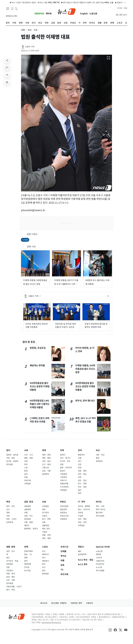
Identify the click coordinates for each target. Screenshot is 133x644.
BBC (80, 551)
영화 (26, 558)
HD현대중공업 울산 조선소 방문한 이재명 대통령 (40, 387)
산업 (44, 502)
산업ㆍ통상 (46, 461)
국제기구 (63, 480)
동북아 (63, 455)
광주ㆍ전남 (82, 480)
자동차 (45, 516)
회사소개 (44, 603)
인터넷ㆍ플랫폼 (84, 506)
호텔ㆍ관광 (46, 535)
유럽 (62, 464)
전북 (80, 477)
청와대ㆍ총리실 (12, 455)
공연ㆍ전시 (11, 551)
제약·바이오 (101, 510)
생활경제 (45, 526)
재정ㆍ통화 (46, 458)
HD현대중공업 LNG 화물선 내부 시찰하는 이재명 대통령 (40, 404)
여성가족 (28, 480)
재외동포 (99, 461)
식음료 (45, 532)
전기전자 (45, 513)
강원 (80, 468)
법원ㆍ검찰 (28, 458)
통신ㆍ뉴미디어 (84, 510)
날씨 (26, 474)
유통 (44, 522)
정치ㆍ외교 (11, 506)
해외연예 (28, 564)
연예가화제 (28, 551)
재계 (44, 510)
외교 (98, 450)
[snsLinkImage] (110, 630)
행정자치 (81, 455)
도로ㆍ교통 (11, 580)
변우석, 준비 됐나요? (85, 401)
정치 (8, 450)
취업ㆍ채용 (46, 538)
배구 (44, 564)
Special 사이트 (103, 547)
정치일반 (10, 464)
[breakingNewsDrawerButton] (12, 8)
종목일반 (45, 574)
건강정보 (10, 571)
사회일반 (28, 484)
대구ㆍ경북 (82, 484)
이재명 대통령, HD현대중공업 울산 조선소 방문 (85, 369)
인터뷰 (27, 567)
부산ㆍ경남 (82, 487)
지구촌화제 (64, 487)
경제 (44, 450)
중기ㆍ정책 (46, 519)
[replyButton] (7, 68)
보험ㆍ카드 (28, 516)
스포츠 (45, 547)
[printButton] (7, 82)
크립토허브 (39, 14)
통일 (98, 458)
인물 (26, 477)
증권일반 (28, 519)
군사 (8, 510)
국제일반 (63, 490)
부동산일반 (64, 506)
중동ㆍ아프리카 (66, 468)
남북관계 (10, 522)
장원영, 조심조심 (38, 348)
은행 (26, 513)
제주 (80, 493)
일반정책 (63, 510)
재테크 (27, 526)
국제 (62, 450)
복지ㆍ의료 (100, 506)
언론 (8, 567)
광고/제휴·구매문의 (59, 603)
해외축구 (45, 561)
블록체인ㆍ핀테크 (31, 529)
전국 (80, 450)
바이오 (99, 502)
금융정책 (28, 510)
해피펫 (49, 14)
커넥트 (120, 8)
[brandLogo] (67, 11)
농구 (44, 567)
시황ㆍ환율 (28, 522)
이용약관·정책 (76, 603)
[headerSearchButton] (16, 8)
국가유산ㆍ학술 (12, 561)
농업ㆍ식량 (46, 471)
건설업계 (63, 519)
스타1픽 (99, 558)
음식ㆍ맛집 (11, 590)
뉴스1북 (99, 567)
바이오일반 (100, 516)
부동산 (63, 502)
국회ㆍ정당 (11, 458)
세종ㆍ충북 (82, 471)
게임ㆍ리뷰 (82, 522)
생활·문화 (11, 547)
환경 (26, 471)
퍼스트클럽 (100, 571)
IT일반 (81, 516)
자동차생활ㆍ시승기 (14, 587)
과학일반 (81, 526)
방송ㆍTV (28, 554)
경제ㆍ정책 (46, 455)
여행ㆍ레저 (11, 574)
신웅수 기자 (30, 47)
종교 (8, 558)
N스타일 (27, 571)
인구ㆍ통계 (46, 464)
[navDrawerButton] (8, 8)
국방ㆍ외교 (100, 455)
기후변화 (63, 477)
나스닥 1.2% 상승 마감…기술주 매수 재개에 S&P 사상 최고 (34, 2)
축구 (44, 558)
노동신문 (93, 14)
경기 (80, 461)
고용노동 (45, 468)
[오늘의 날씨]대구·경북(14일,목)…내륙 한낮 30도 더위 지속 (87, 2)
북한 (8, 502)
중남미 (63, 471)
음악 (26, 561)
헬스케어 (99, 513)
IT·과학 (82, 502)
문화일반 (10, 564)
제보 (126, 8)
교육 (26, 461)
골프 (44, 571)
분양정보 (63, 513)
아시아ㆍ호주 (65, 461)
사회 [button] (23, 30)
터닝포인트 (100, 564)
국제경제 (63, 474)
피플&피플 (64, 484)
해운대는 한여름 (37, 365)
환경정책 (45, 474)
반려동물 (10, 583)
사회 (26, 450)
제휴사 (81, 547)
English (84, 14)
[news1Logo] (17, 616)
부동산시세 (64, 516)
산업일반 (45, 506)
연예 (26, 547)
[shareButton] (7, 60)
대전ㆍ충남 (82, 474)
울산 (80, 490)
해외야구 (45, 554)
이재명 (25, 240)
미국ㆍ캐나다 (65, 458)
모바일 (80, 513)
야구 (44, 551)
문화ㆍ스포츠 (11, 519)
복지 (26, 464)
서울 (80, 458)
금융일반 (28, 506)
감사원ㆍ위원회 (12, 461)
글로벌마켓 (82, 554)
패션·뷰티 (46, 529)
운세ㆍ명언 (11, 577)
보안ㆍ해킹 (82, 519)
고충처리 (89, 603)
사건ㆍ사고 (28, 455)
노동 (26, 468)
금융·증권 (29, 502)
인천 (80, 464)
